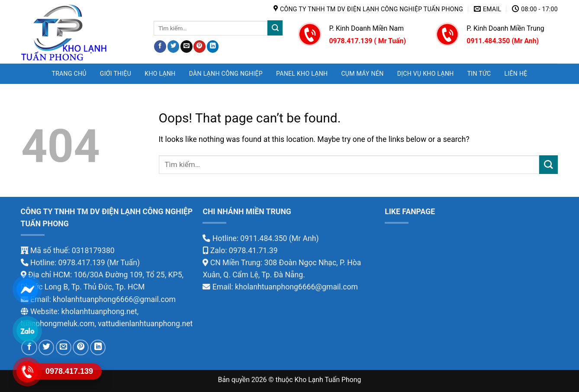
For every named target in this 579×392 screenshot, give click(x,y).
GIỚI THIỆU (116, 74)
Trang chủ (69, 74)
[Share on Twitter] (174, 47)
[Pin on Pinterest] (199, 47)
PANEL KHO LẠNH (302, 74)
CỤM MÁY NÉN (362, 74)
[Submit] (275, 28)
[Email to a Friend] (187, 47)
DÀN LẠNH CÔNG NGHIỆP (226, 74)
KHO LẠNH (160, 74)
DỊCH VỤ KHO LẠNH (426, 74)
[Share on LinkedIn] (213, 47)
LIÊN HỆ (516, 74)
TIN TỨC (479, 74)
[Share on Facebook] (160, 47)
